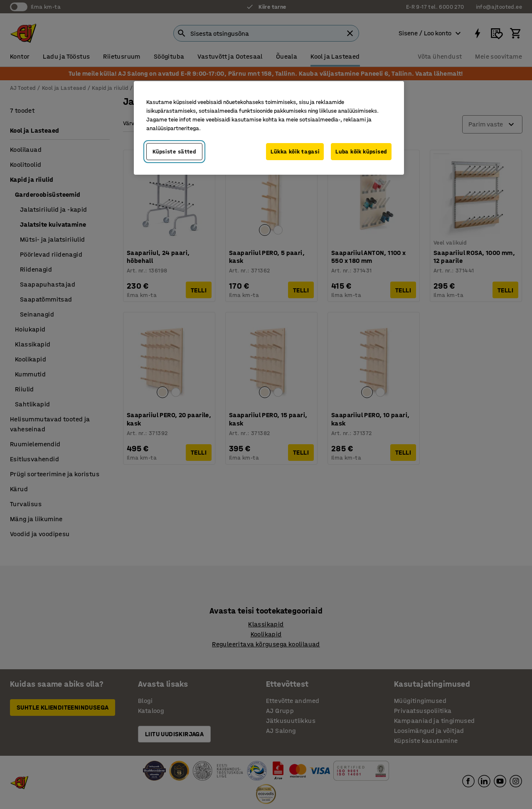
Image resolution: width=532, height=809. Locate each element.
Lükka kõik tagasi (295, 152)
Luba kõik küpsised (361, 152)
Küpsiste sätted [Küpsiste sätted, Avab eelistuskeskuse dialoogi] (174, 152)
